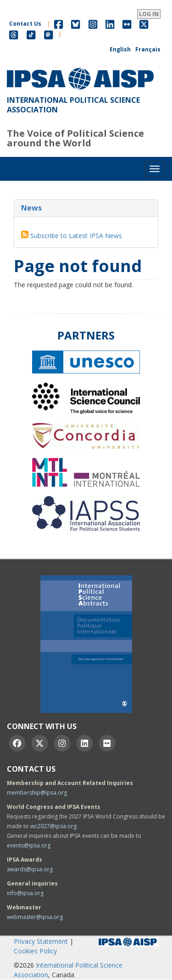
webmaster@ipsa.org (35, 917)
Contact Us (25, 24)
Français (148, 49)
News (31, 208)
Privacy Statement (41, 941)
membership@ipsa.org (37, 793)
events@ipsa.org (29, 845)
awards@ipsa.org (30, 869)
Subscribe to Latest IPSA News (76, 236)
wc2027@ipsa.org (53, 826)
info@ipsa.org (25, 893)
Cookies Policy (35, 951)
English (120, 49)
